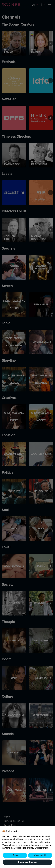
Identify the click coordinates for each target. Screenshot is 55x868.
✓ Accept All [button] (40, 855)
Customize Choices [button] (27, 862)
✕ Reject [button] (15, 855)
